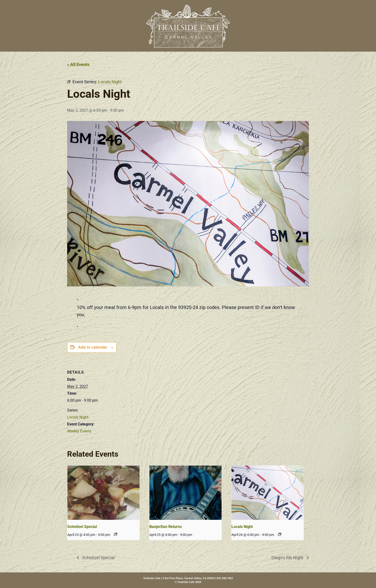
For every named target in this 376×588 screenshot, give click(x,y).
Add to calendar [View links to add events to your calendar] (93, 347)
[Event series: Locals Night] (280, 534)
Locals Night (78, 417)
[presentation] (103, 493)
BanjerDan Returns (166, 527)
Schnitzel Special (82, 527)
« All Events (78, 64)
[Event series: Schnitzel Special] (116, 534)
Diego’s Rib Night (288, 558)
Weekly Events (79, 431)
